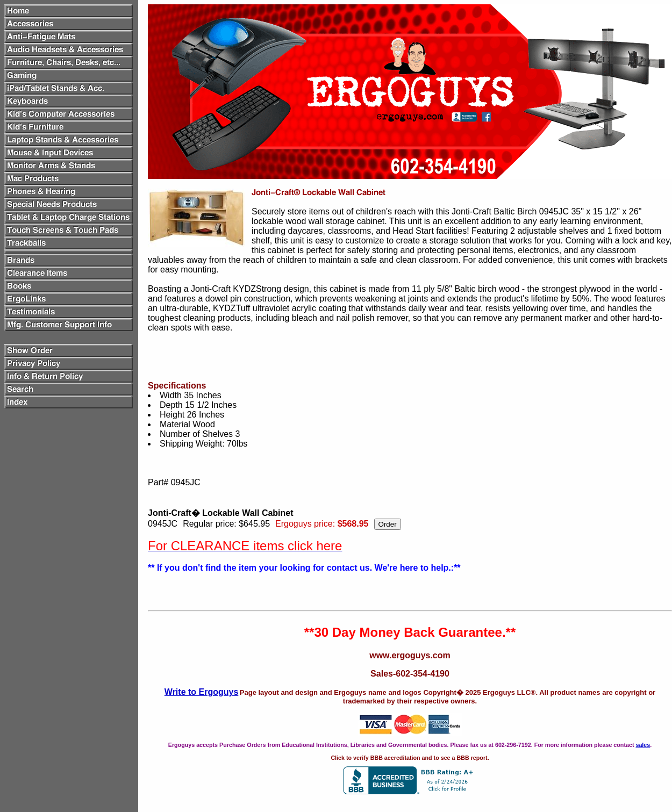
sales (643, 745)
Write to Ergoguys (202, 692)
